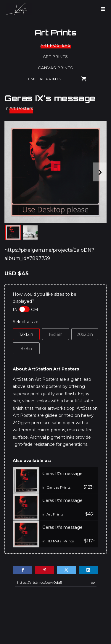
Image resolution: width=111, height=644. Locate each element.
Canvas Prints (55, 68)
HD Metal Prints (42, 79)
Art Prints (56, 32)
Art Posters (56, 45)
